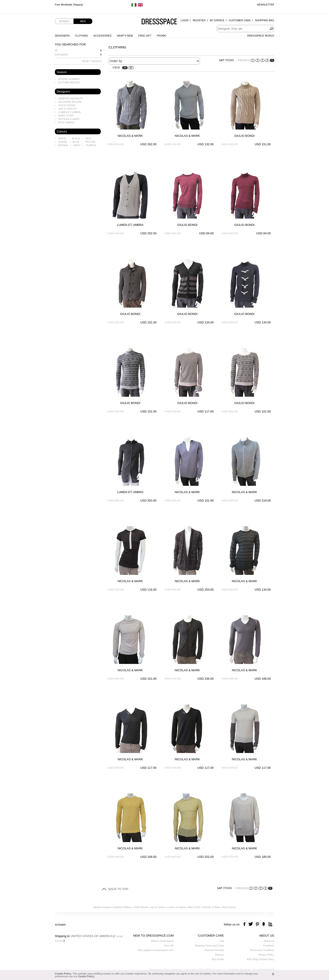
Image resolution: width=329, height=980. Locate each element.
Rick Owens (66, 122)
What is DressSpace (162, 941)
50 (56, 50)
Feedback (269, 946)
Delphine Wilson (70, 102)
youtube (270, 924)
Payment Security (214, 950)
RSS (249, 959)
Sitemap (60, 925)
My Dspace (217, 20)
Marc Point (66, 116)
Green (63, 142)
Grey (77, 145)
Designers (62, 36)
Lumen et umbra (69, 112)
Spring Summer (69, 79)
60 (131, 68)
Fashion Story (266, 959)
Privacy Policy (266, 955)
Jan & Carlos (67, 109)
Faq (222, 941)
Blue (76, 142)
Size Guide (218, 959)
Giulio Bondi (67, 105)
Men (83, 21)
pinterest (257, 924)
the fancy (264, 924)
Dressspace (159, 22)
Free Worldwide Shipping (69, 5)
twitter (251, 924)
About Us (269, 941)
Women (64, 21)
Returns (219, 955)
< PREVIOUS (243, 60)
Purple (91, 145)
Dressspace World (261, 36)
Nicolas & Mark (69, 119)
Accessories (102, 36)
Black (76, 138)
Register (199, 20)
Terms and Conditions (262, 950)
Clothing (81, 36)
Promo (162, 36)
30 (125, 68)
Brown (63, 145)
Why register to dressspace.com (156, 950)
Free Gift (145, 36)
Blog (255, 959)
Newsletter (266, 5)
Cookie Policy (63, 974)
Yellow (90, 142)
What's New (125, 36)
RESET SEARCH (92, 61)
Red (88, 138)
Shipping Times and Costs (209, 946)
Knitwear (61, 55)
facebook (245, 924)
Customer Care (240, 20)
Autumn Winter (69, 82)
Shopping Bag (265, 20)
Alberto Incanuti (70, 98)
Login (185, 20)
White (62, 138)
